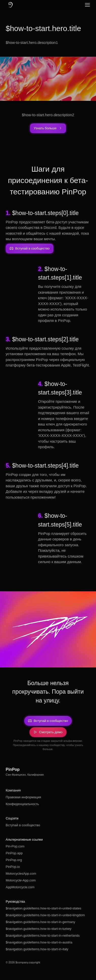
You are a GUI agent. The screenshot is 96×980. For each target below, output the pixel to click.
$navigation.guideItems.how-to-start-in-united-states (44, 908)
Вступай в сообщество (23, 825)
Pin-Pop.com (15, 846)
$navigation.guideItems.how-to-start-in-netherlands (43, 936)
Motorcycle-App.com (21, 880)
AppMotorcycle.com (20, 887)
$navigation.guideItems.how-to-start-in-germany (41, 922)
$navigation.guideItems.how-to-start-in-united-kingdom (45, 915)
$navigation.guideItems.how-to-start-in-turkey (39, 929)
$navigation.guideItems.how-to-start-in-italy (37, 949)
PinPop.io (13, 867)
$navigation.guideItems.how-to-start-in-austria (39, 942)
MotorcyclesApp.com (21, 874)
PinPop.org (14, 860)
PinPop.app (14, 853)
